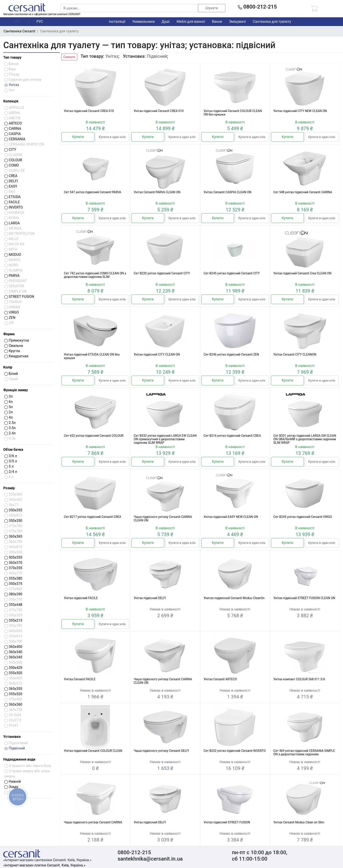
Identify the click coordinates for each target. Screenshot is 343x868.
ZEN (10, 318)
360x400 (13, 647)
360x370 (13, 563)
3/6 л (11, 456)
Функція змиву (16, 390)
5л (9, 407)
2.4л (10, 433)
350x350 (13, 521)
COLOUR (13, 160)
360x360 (13, 704)
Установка (12, 737)
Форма (9, 334)
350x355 (13, 510)
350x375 (13, 584)
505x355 (13, 557)
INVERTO (14, 207)
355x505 (13, 673)
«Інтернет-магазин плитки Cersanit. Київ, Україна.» (44, 865)
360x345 (13, 657)
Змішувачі (237, 22)
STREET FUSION (19, 297)
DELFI (11, 181)
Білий (11, 374)
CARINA (13, 129)
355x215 (13, 620)
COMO (12, 165)
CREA (11, 176)
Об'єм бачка (13, 450)
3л (9, 396)
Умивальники (144, 22)
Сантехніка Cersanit (19, 31)
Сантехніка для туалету (272, 22)
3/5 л (11, 461)
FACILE (12, 202)
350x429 (13, 668)
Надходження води (19, 759)
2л (9, 412)
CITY (10, 150)
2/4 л (11, 472)
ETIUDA (12, 197)
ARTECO (13, 123)
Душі (166, 22)
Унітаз (12, 85)
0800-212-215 (257, 7)
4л (9, 417)
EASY (11, 186)
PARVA (12, 276)
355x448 (13, 605)
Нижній (13, 781)
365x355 (13, 689)
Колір (8, 367)
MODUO (13, 255)
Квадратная (16, 356)
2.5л (10, 423)
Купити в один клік (112, 137)
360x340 (13, 652)
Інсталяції (117, 22)
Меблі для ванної (191, 22)
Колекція (11, 101)
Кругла (12, 351)
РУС (40, 22)
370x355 (13, 568)
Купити (78, 137)
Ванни (217, 22)
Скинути (69, 57)
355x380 (13, 578)
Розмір (9, 488)
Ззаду (11, 787)
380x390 (13, 594)
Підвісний (15, 748)
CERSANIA (15, 139)
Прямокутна (17, 340)
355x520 (13, 694)
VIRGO (12, 312)
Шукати (212, 8)
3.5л (10, 428)
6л (9, 402)
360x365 (13, 536)
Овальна (14, 346)
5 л (9, 466)
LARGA (12, 223)
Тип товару (12, 57)
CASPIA (13, 134)
